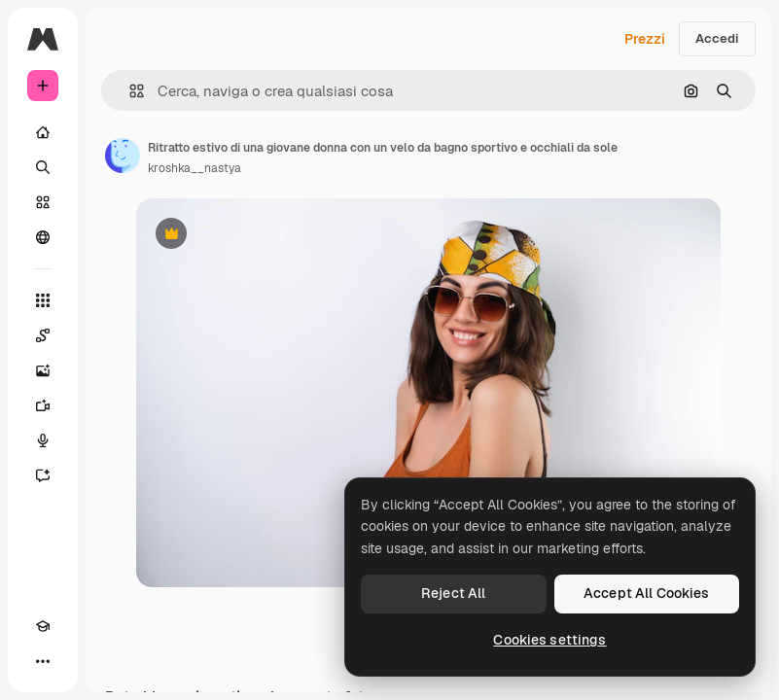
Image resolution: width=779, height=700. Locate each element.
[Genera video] (43, 405)
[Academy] (43, 626)
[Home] (43, 132)
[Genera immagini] (43, 370)
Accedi (717, 38)
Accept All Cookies (647, 593)
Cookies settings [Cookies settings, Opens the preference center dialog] (549, 640)
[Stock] (43, 202)
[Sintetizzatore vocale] (43, 440)
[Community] (43, 237)
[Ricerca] (43, 167)
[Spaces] (43, 335)
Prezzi (645, 39)
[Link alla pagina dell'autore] (123, 156)
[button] (129, 91)
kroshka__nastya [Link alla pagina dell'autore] (195, 168)
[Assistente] (43, 475)
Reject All (453, 593)
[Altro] (43, 661)
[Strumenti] (43, 300)
